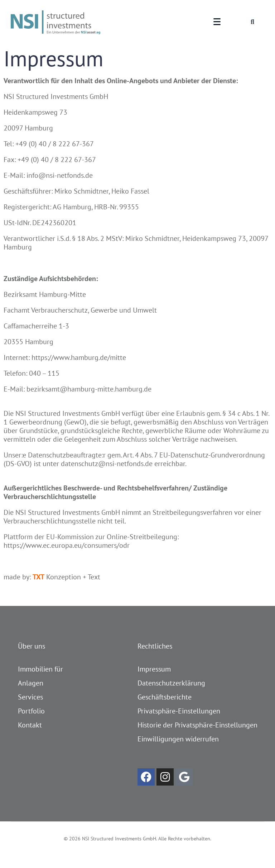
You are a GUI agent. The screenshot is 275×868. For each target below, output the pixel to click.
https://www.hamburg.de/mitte (79, 357)
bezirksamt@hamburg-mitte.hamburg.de (89, 389)
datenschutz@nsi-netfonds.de (107, 464)
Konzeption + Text (66, 577)
